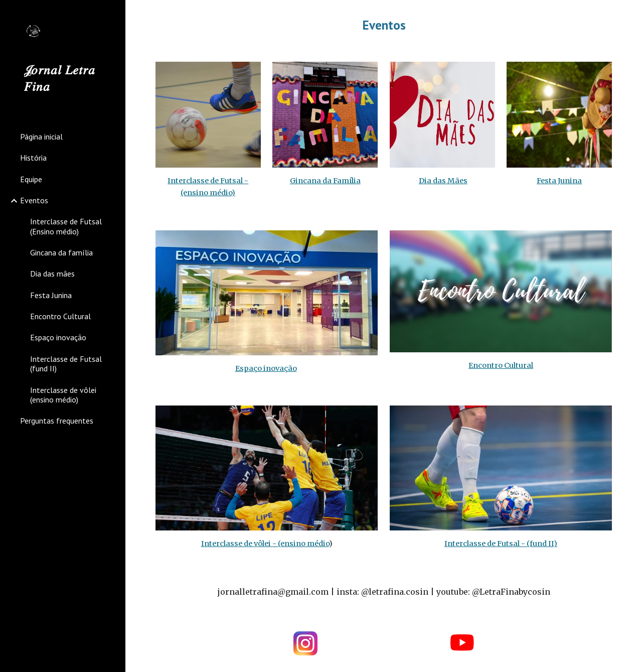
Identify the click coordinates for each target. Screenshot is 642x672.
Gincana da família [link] (61, 252)
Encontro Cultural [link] (60, 316)
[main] (384, 25)
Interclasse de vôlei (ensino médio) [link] (63, 395)
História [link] (33, 158)
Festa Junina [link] (51, 295)
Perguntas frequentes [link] (57, 421)
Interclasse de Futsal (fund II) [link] (66, 364)
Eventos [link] (34, 200)
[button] (630, 14)
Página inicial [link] (41, 137)
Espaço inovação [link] (58, 337)
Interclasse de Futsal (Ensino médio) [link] (66, 226)
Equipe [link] (31, 179)
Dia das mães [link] (52, 274)
